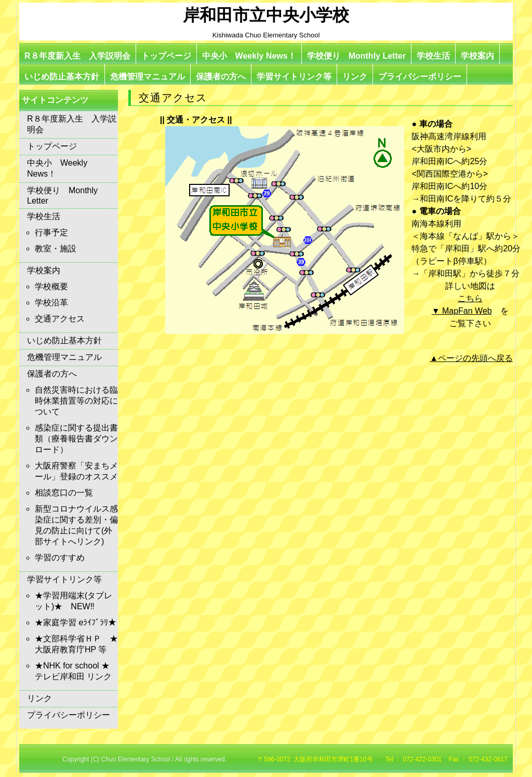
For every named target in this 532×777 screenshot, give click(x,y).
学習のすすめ (60, 558)
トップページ (166, 56)
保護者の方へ (221, 77)
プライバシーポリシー (420, 77)
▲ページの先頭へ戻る (471, 358)
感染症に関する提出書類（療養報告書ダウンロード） (76, 439)
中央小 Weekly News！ (249, 56)
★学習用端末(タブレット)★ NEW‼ (74, 601)
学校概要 (51, 286)
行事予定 (51, 232)
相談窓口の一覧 (64, 493)
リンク (355, 77)
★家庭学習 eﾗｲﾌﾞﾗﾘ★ (76, 622)
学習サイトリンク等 (294, 77)
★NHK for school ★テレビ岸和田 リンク (73, 671)
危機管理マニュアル (148, 77)
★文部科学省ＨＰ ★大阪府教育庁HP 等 (76, 644)
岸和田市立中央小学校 (266, 15)
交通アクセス (60, 319)
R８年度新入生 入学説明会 (77, 56)
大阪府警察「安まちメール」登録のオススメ (76, 471)
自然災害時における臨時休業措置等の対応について (76, 401)
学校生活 (433, 56)
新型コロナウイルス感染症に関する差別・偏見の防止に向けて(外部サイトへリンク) (76, 525)
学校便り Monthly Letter (356, 56)
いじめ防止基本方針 (62, 77)
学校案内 (477, 56)
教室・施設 (56, 249)
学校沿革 (51, 303)
